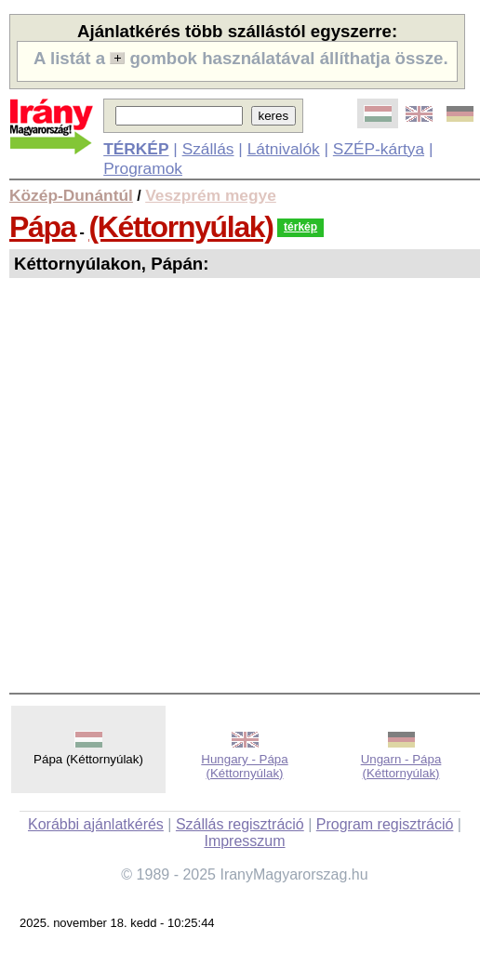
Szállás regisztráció (240, 824)
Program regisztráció (385, 824)
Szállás (208, 149)
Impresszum (244, 841)
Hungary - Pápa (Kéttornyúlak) (244, 766)
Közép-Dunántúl (71, 195)
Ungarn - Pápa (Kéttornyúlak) (401, 766)
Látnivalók (284, 149)
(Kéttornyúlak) (180, 227)
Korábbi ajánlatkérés (96, 824)
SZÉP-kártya (379, 149)
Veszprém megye (211, 195)
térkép (300, 227)
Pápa (42, 227)
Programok (143, 168)
